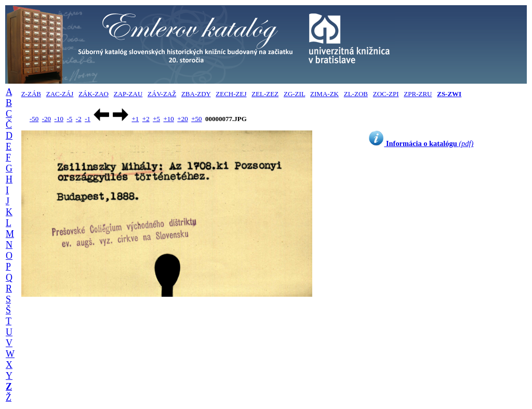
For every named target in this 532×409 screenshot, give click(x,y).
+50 (196, 119)
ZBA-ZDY (196, 94)
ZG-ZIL (294, 94)
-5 (69, 119)
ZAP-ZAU (128, 94)
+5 (156, 119)
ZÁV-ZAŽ (162, 94)
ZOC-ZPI (386, 94)
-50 (34, 119)
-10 (59, 119)
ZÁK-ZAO (94, 94)
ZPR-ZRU (418, 94)
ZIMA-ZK (324, 94)
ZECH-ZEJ (231, 94)
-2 (79, 119)
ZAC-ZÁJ (60, 94)
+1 (135, 119)
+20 (182, 119)
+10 (169, 119)
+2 (146, 119)
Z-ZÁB (31, 94)
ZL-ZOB (356, 94)
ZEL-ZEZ (265, 94)
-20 (46, 119)
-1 (88, 119)
